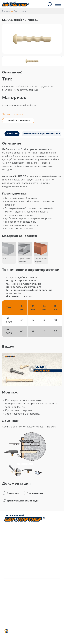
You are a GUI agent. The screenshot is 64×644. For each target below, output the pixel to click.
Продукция (20, 11)
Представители (15, 558)
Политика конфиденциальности (21, 624)
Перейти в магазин (18, 121)
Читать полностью (13, 114)
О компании (13, 553)
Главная (6, 11)
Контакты (11, 563)
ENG (7, 574)
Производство (14, 532)
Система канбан (15, 548)
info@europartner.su (21, 584)
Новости (10, 568)
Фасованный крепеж (19, 537)
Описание (12, 134)
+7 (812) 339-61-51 (18, 590)
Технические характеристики (42, 134)
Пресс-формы (14, 542)
